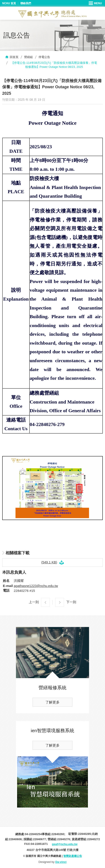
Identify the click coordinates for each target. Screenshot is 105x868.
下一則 (71, 602)
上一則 (34, 602)
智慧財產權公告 (73, 856)
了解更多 (52, 702)
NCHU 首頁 (9, 3)
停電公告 (44, 57)
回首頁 (14, 57)
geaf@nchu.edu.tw (65, 844)
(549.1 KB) (49, 562)
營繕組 (28, 57)
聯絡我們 (26, 3)
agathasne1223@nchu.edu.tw (36, 586)
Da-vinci (61, 862)
